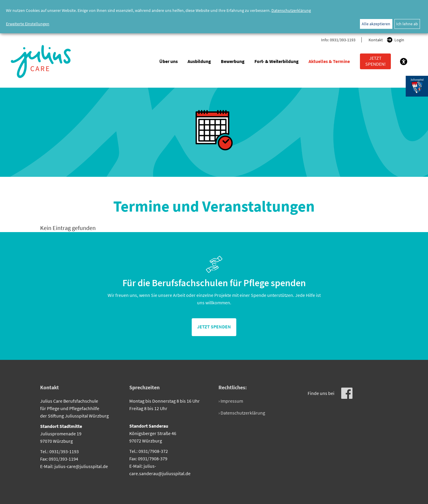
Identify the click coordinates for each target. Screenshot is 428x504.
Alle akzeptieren (376, 24)
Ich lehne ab (407, 24)
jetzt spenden (214, 327)
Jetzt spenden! (376, 61)
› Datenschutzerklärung (242, 413)
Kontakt (376, 40)
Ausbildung (199, 61)
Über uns (169, 61)
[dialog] (214, 17)
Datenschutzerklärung (291, 10)
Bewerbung (233, 61)
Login (399, 40)
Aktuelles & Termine (329, 61)
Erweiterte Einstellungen (28, 24)
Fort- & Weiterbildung (277, 61)
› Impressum (231, 401)
